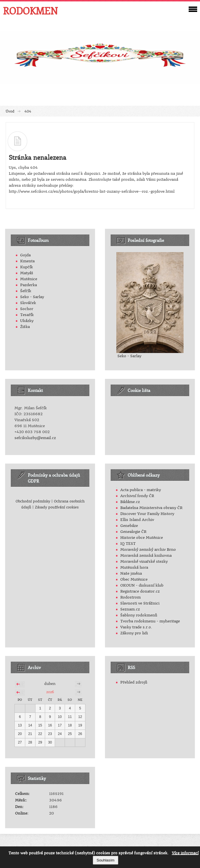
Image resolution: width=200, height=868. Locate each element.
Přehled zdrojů (134, 682)
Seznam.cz (130, 609)
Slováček (28, 303)
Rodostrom (130, 597)
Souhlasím (106, 860)
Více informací (185, 853)
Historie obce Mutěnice (142, 538)
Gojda (25, 255)
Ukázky (27, 321)
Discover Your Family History (147, 514)
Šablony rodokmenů (139, 615)
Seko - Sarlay (32, 297)
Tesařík (27, 315)
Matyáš (27, 273)
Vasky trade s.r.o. (136, 627)
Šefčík (26, 291)
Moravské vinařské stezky (144, 561)
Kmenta (27, 261)
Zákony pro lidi (134, 633)
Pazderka (29, 285)
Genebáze (129, 526)
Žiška (25, 327)
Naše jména (131, 573)
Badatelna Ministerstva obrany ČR (151, 508)
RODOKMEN (30, 11)
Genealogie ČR (133, 532)
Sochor (27, 309)
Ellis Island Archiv (137, 520)
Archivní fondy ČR (137, 496)
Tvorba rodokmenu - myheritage (150, 621)
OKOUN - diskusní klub (142, 585)
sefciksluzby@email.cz (35, 438)
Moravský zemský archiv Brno (148, 550)
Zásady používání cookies (57, 507)
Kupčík (27, 267)
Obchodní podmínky (33, 501)
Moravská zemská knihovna (146, 556)
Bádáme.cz (130, 502)
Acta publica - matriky (141, 490)
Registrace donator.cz (140, 591)
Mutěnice (29, 279)
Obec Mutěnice (134, 579)
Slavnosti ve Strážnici (140, 603)
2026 (50, 692)
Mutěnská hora (134, 567)
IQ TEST (128, 544)
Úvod (10, 111)
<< (18, 683)
